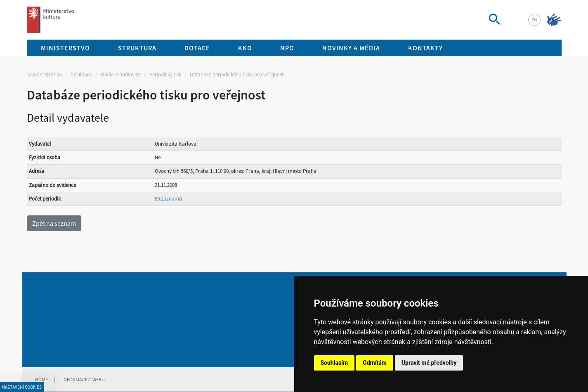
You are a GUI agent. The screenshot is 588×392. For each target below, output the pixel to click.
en (534, 20)
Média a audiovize (121, 74)
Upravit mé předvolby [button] (429, 363)
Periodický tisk (165, 74)
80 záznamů (168, 199)
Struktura (81, 74)
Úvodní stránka (45, 74)
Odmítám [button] (375, 363)
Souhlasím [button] (334, 363)
